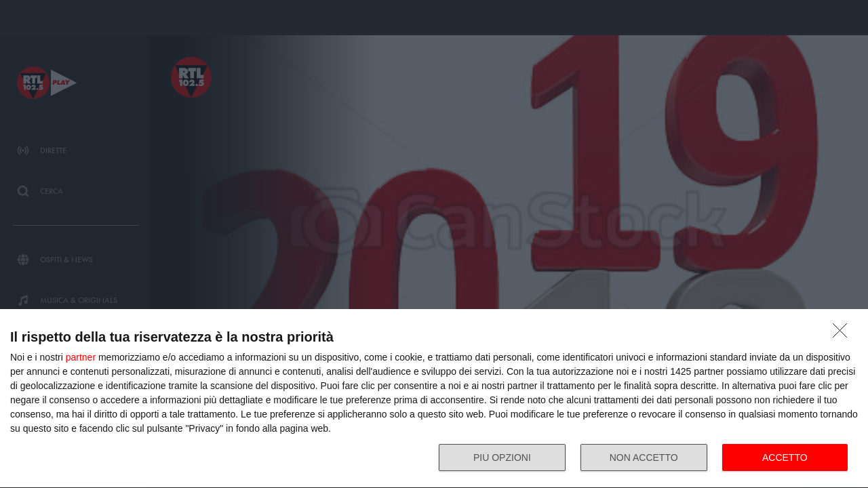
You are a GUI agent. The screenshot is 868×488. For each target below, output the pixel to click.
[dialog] (434, 399)
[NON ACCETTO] (844, 334)
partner (81, 357)
